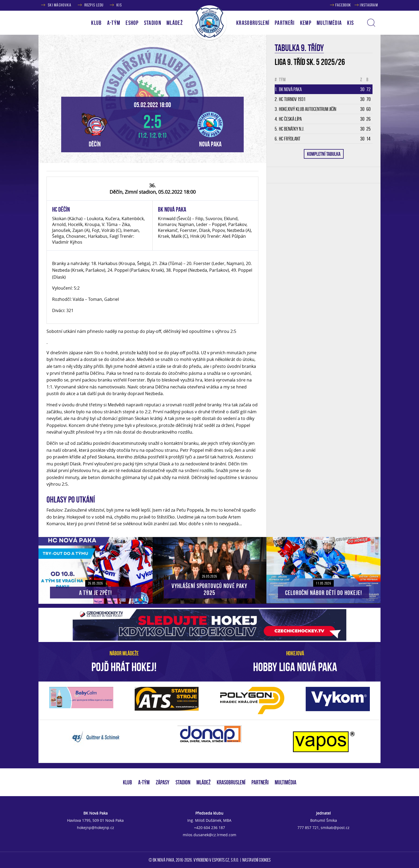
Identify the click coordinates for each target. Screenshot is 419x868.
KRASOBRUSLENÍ (253, 23)
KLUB (127, 782)
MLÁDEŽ (203, 782)
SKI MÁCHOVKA (60, 5)
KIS (119, 5)
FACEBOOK (343, 5)
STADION (183, 782)
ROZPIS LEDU (94, 5)
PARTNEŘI (285, 23)
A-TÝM (144, 782)
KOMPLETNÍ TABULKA (324, 154)
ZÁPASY (163, 782)
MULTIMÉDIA (286, 782)
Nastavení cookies (257, 860)
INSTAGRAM (369, 5)
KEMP (306, 23)
